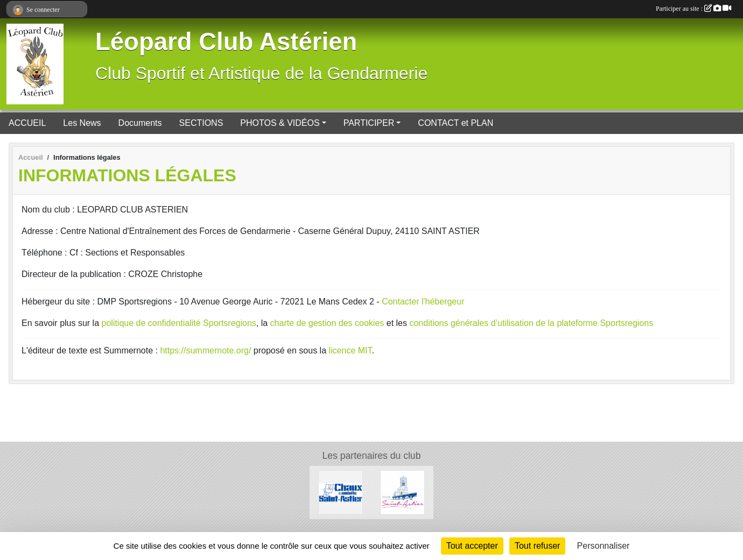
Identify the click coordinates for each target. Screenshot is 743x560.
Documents (140, 123)
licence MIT (350, 350)
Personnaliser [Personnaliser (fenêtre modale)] (604, 546)
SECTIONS (201, 123)
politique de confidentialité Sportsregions (179, 323)
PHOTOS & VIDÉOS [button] (280, 123)
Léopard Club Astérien (226, 42)
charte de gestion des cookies (327, 323)
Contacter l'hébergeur (423, 302)
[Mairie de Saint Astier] (402, 492)
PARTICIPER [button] (369, 123)
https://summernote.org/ (205, 350)
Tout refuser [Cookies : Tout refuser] (537, 546)
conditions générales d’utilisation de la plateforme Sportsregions (531, 323)
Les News (82, 123)
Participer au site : (693, 9)
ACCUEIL (27, 123)
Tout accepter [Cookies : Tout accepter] (472, 546)
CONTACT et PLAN (455, 123)
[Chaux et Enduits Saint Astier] (341, 492)
